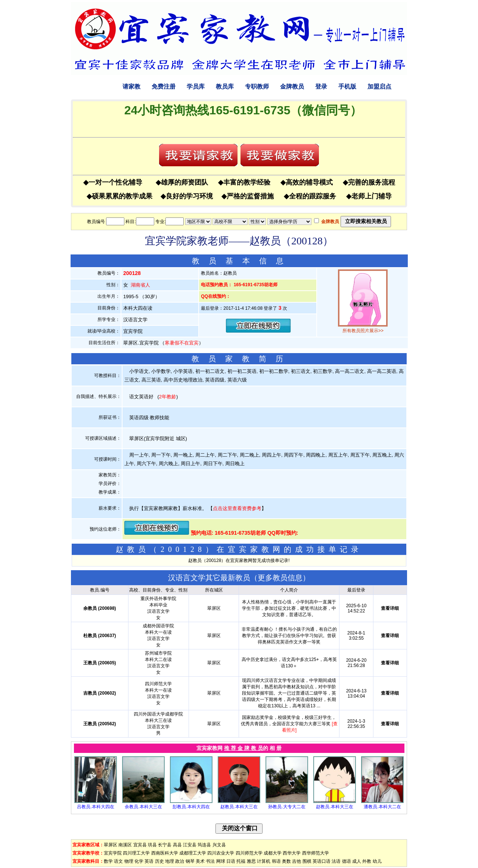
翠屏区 (111, 845)
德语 (347, 861)
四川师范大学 (249, 853)
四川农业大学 (221, 853)
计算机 (264, 861)
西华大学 (292, 853)
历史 (159, 861)
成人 (357, 861)
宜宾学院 (113, 853)
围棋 (307, 861)
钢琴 (190, 861)
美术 (200, 861)
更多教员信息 (280, 578)
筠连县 (204, 845)
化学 (139, 861)
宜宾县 (140, 845)
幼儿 (377, 861)
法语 (336, 861)
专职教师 (257, 87)
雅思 (251, 861)
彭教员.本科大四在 (191, 807)
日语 (231, 861)
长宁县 (165, 845)
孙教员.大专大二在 (287, 807)
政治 (180, 861)
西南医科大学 (165, 853)
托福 (241, 861)
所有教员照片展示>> (363, 331)
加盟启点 (379, 87)
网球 (221, 861)
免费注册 (164, 87)
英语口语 (322, 861)
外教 (367, 861)
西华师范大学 (316, 853)
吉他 (297, 861)
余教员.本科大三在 (143, 807)
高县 (177, 845)
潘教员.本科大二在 (382, 807)
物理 (129, 861)
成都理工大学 (193, 853)
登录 (321, 87)
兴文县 (219, 845)
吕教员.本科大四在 (95, 807)
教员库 (225, 87)
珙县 (152, 845)
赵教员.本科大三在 (239, 807)
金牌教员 (292, 87)
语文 (118, 861)
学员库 (196, 87)
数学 (108, 861)
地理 (170, 861)
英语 (149, 861)
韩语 (276, 861)
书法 (210, 861)
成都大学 (273, 853)
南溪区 (125, 845)
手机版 (347, 87)
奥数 (286, 861)
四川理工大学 (136, 853)
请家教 (131, 87)
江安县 (190, 845)
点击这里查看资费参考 (237, 508)
